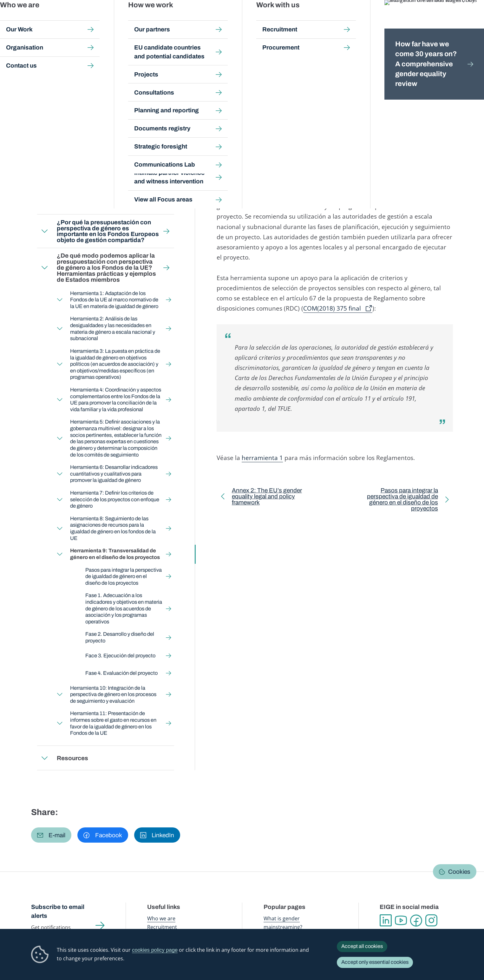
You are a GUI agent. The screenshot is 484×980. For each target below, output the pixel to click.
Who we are (161, 918)
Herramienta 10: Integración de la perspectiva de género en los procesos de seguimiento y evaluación (113, 694)
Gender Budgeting (178, 62)
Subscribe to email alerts (58, 911)
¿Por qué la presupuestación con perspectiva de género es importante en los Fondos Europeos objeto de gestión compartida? (108, 231)
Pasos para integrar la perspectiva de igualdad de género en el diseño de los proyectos (124, 576)
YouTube (401, 920)
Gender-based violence (280, 19)
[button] (51, 835)
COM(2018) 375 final (332, 308)
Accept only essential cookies (375, 962)
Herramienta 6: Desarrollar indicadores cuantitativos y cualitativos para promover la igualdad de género (114, 474)
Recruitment (162, 927)
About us (439, 19)
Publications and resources (162, 19)
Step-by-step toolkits (132, 62)
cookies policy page (155, 950)
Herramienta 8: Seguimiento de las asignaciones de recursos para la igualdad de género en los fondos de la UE (113, 528)
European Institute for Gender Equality (44, 19)
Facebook (416, 920)
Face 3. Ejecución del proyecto (120, 656)
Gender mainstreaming (223, 19)
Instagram (431, 920)
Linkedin (386, 920)
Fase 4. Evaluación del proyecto (121, 673)
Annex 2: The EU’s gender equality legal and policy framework (267, 498)
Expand (45, 202)
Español (431, 84)
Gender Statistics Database (392, 19)
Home (44, 62)
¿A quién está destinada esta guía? (92, 178)
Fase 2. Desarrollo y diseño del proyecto (120, 637)
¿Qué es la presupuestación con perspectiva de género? (102, 202)
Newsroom (114, 19)
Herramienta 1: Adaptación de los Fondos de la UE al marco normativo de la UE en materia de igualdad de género (114, 299)
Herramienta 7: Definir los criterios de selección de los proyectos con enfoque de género (115, 499)
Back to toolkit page (78, 150)
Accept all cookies (362, 946)
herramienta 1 (262, 458)
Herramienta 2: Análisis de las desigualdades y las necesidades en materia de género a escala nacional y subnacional (113, 329)
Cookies (459, 872)
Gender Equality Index (334, 19)
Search (469, 19)
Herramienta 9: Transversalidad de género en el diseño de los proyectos (115, 554)
